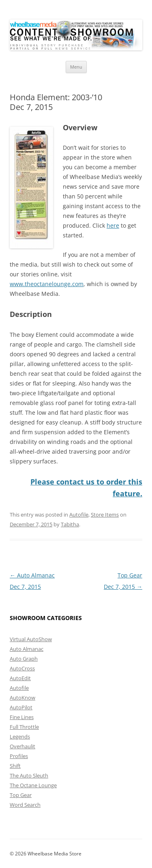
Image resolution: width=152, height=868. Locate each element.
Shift (15, 765)
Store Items (105, 514)
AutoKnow (22, 697)
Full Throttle (24, 726)
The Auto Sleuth (29, 775)
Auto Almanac (27, 648)
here (113, 225)
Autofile (79, 514)
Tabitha (70, 524)
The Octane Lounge (33, 785)
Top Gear (21, 795)
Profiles (19, 756)
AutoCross (22, 668)
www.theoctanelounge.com (47, 284)
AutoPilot (21, 707)
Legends (20, 736)
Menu (76, 67)
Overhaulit (22, 746)
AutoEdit (20, 678)
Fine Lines (22, 717)
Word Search (25, 804)
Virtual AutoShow (31, 639)
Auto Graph (24, 658)
